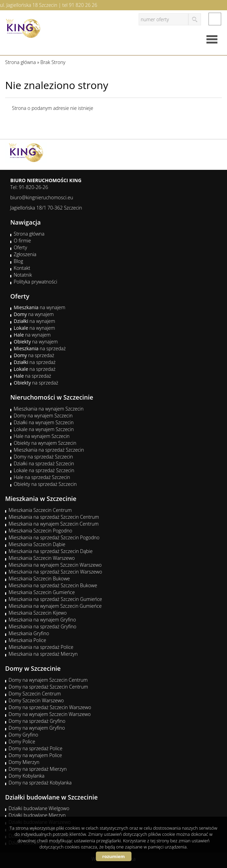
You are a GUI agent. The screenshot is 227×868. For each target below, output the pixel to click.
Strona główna (29, 234)
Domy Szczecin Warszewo (36, 700)
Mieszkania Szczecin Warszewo (42, 558)
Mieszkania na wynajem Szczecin (49, 409)
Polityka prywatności (35, 282)
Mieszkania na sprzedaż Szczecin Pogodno (54, 537)
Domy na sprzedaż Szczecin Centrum (48, 687)
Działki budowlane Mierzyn (37, 815)
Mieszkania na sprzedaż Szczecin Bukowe (53, 585)
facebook (215, 19)
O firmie (22, 241)
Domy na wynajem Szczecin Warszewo (50, 714)
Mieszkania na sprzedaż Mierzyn (43, 654)
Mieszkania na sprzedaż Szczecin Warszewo (55, 572)
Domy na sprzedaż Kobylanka (40, 783)
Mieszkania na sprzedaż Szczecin (49, 450)
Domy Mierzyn (24, 762)
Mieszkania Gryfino (29, 633)
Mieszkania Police (27, 640)
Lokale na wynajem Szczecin (44, 429)
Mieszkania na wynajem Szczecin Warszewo (55, 565)
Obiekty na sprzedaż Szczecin (45, 484)
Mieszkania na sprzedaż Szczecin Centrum (54, 517)
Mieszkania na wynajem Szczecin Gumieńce (55, 606)
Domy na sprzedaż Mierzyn (38, 769)
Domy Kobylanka (27, 776)
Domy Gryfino (23, 735)
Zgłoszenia (25, 254)
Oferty (20, 247)
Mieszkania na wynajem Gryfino (42, 620)
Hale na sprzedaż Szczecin (42, 477)
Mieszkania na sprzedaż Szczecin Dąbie (51, 551)
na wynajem (40, 307)
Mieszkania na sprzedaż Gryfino (42, 626)
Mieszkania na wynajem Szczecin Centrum (54, 524)
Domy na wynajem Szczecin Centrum (48, 680)
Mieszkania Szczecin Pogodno (40, 531)
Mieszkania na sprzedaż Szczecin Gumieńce (55, 599)
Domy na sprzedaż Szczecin (43, 457)
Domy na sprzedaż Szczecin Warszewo (50, 707)
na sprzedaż (40, 348)
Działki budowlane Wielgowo (39, 808)
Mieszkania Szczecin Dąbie (37, 544)
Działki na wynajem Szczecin (44, 422)
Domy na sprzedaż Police (35, 748)
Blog (18, 261)
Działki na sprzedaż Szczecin (44, 463)
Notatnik (23, 275)
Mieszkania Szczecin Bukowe (39, 578)
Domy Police (22, 741)
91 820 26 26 (83, 5)
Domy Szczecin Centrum (35, 694)
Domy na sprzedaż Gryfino (37, 721)
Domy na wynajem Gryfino (37, 728)
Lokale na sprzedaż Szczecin (44, 470)
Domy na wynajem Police (35, 755)
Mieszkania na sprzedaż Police (41, 647)
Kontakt (22, 268)
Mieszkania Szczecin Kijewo (38, 613)
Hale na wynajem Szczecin (42, 436)
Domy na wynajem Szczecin (43, 416)
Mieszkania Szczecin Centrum (40, 510)
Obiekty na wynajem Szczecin (45, 443)
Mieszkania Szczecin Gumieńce (42, 592)
